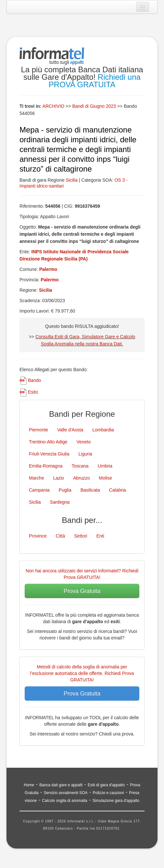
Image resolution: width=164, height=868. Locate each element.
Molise (106, 478)
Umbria (105, 466)
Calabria (118, 490)
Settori (81, 536)
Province (38, 536)
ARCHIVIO (54, 106)
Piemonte (38, 430)
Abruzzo (81, 478)
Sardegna (60, 502)
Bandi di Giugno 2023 (95, 106)
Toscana (80, 466)
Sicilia (72, 180)
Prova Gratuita (82, 591)
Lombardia (103, 430)
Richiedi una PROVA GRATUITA (95, 81)
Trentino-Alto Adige (48, 442)
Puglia (65, 490)
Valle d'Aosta (70, 430)
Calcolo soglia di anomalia (64, 801)
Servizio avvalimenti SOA (66, 793)
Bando (34, 380)
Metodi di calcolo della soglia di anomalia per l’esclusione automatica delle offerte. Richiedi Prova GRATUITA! (82, 673)
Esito (33, 392)
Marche (37, 478)
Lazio (59, 478)
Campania (39, 490)
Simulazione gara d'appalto (116, 801)
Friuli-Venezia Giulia (49, 454)
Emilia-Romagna (46, 466)
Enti (100, 536)
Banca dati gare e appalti (61, 785)
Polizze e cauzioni (108, 793)
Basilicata (90, 490)
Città (60, 536)
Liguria (85, 454)
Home (29, 785)
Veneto (84, 442)
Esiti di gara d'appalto (106, 785)
